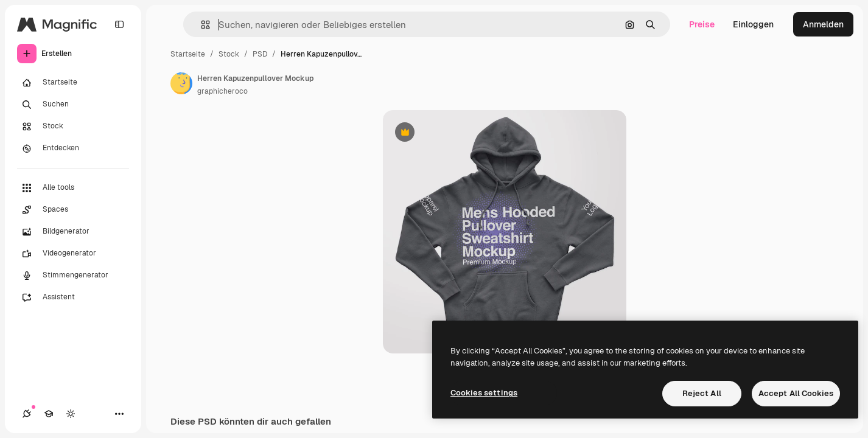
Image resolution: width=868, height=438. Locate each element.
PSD (260, 54)
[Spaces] (73, 210)
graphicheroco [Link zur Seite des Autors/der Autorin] (222, 91)
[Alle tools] (73, 188)
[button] (201, 25)
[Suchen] (73, 105)
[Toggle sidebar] (119, 24)
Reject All (702, 393)
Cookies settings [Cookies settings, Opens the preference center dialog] (484, 393)
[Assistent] (73, 297)
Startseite (188, 54)
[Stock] (73, 127)
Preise (702, 24)
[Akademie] (49, 414)
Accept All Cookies (796, 393)
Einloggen (753, 24)
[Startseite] (73, 83)
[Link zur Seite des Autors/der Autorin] (181, 83)
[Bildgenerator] (73, 232)
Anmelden (823, 24)
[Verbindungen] (27, 414)
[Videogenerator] (73, 254)
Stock (229, 54)
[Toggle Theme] (71, 414)
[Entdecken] (73, 148)
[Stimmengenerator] (73, 276)
